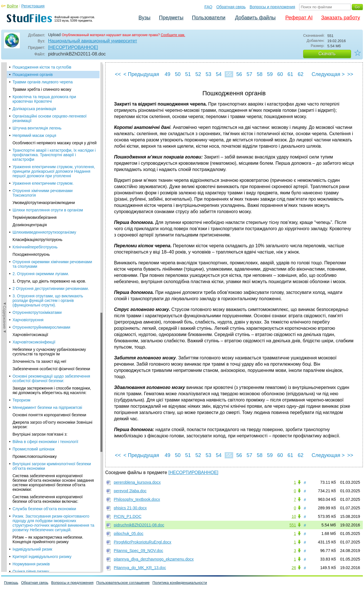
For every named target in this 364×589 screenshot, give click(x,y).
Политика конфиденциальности (180, 583)
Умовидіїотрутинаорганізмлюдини (44, 203)
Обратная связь (231, 7)
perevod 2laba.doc (130, 491)
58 (260, 74)
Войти (12, 6)
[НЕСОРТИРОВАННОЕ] (73, 47)
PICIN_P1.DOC (128, 516)
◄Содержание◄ (5, 162)
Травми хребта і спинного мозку (42, 89)
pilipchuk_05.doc (129, 534)
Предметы (171, 18)
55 (229, 74)
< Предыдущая (141, 74)
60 (280, 74)
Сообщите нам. (173, 35)
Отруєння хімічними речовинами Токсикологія (43, 193)
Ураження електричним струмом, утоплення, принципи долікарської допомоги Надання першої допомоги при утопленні (54, 171)
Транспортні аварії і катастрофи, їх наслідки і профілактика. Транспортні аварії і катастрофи (54, 155)
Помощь (11, 583)
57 (249, 74)
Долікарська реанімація (34, 109)
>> (350, 74)
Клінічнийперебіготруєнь (35, 247)
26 (294, 568)
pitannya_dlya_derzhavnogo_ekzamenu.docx (154, 559)
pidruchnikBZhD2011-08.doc (139, 525)
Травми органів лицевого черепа (43, 82)
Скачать (327, 54)
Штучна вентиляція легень (37, 128)
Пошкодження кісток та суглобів (42, 67)
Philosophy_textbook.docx (137, 499)
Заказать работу (341, 18)
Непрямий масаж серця (34, 135)
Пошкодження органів (33, 75)
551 (293, 525)
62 (301, 74)
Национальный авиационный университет (93, 41)
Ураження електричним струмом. (43, 183)
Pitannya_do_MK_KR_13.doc (140, 568)
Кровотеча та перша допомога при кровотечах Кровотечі (44, 99)
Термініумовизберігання (35, 217)
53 (208, 74)
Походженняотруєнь (31, 254)
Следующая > (328, 74)
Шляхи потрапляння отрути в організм (48, 210)
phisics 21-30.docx (130, 508)
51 (188, 74)
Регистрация (33, 6)
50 (178, 74)
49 (167, 74)
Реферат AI (299, 18)
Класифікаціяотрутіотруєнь (37, 240)
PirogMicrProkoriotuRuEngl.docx (142, 542)
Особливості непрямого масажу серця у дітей (55, 143)
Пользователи (209, 18)
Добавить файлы (255, 18)
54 (219, 74)
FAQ (208, 7)
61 (290, 74)
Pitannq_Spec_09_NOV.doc (138, 551)
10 (294, 516)
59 (270, 74)
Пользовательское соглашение (123, 583)
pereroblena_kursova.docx (137, 482)
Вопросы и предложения (272, 7)
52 (198, 74)
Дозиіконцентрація (30, 225)
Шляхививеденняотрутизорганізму (44, 232)
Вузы (144, 18)
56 (239, 74)
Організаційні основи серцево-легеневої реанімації (49, 118)
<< (118, 74)
